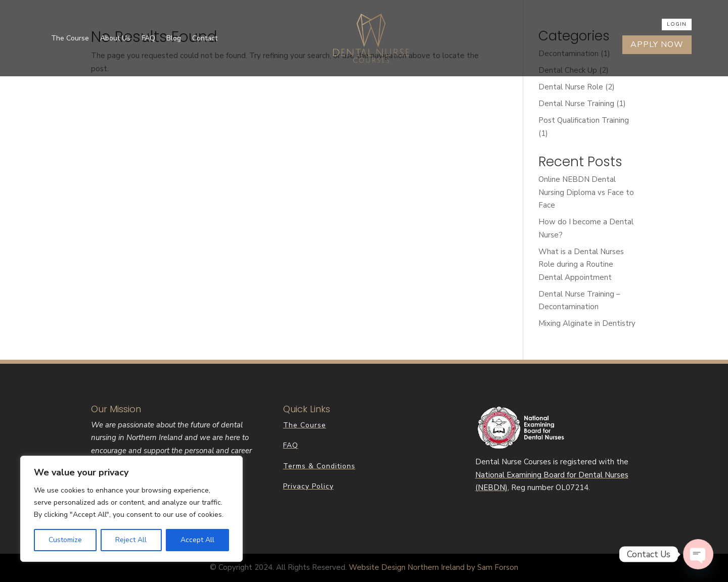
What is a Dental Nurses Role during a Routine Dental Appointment (581, 264)
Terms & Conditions (319, 466)
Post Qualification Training (584, 120)
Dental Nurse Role (571, 87)
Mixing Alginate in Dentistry (587, 323)
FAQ (148, 38)
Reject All (131, 540)
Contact (205, 38)
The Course (70, 38)
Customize (65, 540)
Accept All (197, 540)
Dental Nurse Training (576, 104)
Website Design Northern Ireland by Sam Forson (434, 567)
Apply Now (657, 44)
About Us (115, 38)
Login (677, 24)
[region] (131, 509)
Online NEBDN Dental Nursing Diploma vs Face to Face (586, 192)
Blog (174, 38)
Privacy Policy (308, 486)
